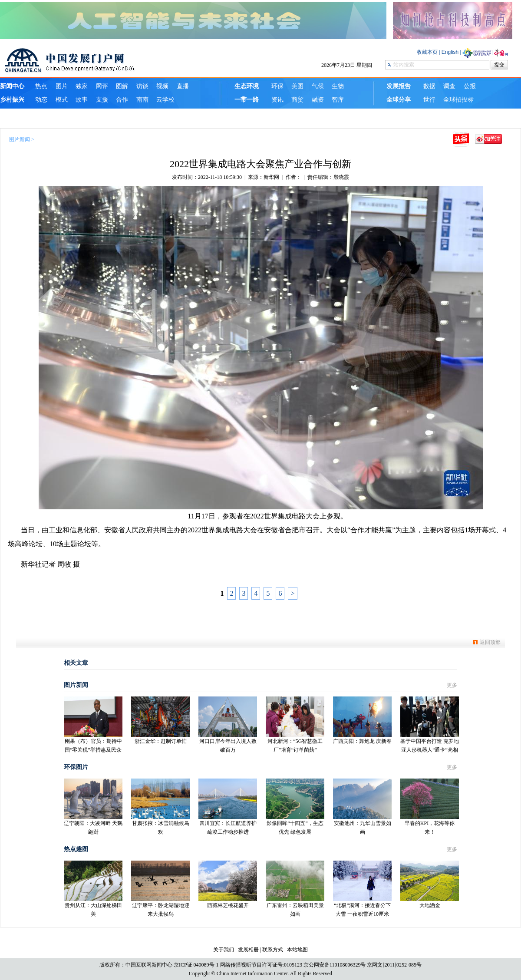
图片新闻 (20, 139)
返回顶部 (490, 642)
